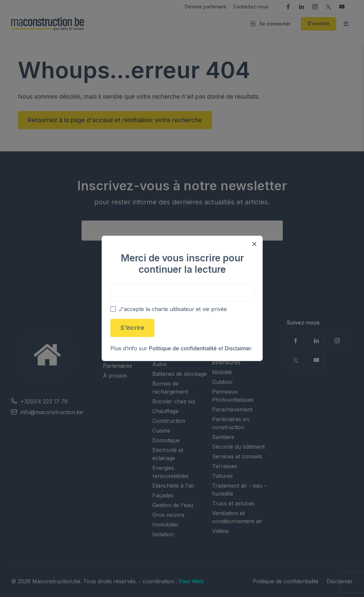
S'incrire (132, 328)
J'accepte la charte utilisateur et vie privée (173, 309)
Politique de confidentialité (183, 349)
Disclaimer (238, 349)
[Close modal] (254, 244)
